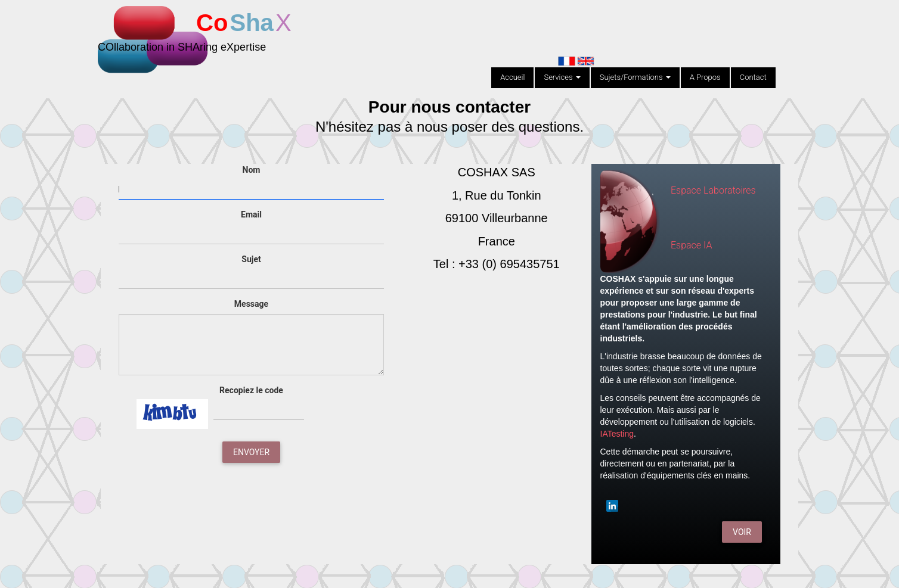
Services (562, 77)
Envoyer (251, 452)
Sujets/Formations (635, 77)
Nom (252, 170)
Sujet (251, 259)
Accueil (512, 77)
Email (251, 214)
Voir (742, 532)
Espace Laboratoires (713, 190)
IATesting (617, 434)
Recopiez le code (251, 390)
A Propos (705, 77)
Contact (753, 77)
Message (251, 304)
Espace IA (691, 245)
